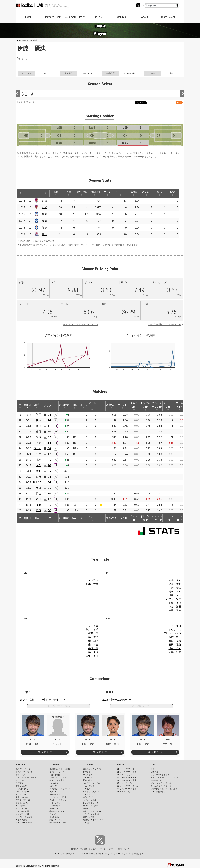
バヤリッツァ (174, 599)
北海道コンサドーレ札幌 (60, 769)
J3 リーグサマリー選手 (127, 789)
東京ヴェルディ (22, 786)
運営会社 (113, 849)
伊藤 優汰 (92, 652)
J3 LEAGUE (88, 765)
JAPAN (98, 17)
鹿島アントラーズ (23, 769)
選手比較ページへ (141, 706)
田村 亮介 (175, 648)
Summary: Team (52, 17)
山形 (39, 477)
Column (121, 17)
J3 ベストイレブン (125, 792)
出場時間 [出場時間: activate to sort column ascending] (95, 193)
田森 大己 (175, 595)
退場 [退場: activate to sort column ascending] (172, 193)
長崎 (39, 505)
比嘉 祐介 (175, 584)
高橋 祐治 (175, 603)
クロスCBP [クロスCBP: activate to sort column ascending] (134, 406)
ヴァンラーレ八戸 (57, 772)
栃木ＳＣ (87, 772)
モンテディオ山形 (57, 780)
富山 (45, 234)
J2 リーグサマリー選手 (127, 780)
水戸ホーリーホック (24, 772)
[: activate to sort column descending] (21, 193)
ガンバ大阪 (20, 806)
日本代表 (154, 772)
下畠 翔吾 (175, 607)
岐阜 (39, 510)
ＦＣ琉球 (87, 823)
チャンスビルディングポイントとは (81, 324)
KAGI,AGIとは (156, 780)
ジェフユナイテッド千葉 (26, 778)
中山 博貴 (92, 645)
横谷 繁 (93, 633)
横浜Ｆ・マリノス (23, 794)
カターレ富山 (55, 803)
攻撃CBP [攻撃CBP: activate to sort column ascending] (111, 406)
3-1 (49, 443)
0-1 (49, 415)
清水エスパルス (22, 797)
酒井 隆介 (175, 580)
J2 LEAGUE (54, 765)
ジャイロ (93, 626)
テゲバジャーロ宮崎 (58, 823)
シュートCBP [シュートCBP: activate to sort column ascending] (168, 406)
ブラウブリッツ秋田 (58, 778)
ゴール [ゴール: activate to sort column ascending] (108, 193)
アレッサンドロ (172, 633)
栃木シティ (54, 786)
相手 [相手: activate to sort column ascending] (37, 406)
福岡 (39, 415)
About (145, 17)
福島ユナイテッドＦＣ (92, 769)
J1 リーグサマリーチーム (128, 769)
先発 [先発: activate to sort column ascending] (69, 193)
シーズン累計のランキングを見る (165, 324)
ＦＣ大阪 (87, 794)
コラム (153, 769)
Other (153, 765)
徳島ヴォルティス (57, 811)
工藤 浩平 (92, 637)
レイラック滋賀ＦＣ (92, 792)
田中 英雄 (92, 656)
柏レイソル (20, 780)
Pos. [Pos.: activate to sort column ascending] (74, 406)
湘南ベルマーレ (56, 794)
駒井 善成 (92, 630)
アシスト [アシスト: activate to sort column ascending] (147, 193)
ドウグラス (175, 630)
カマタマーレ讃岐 (91, 806)
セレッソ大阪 (21, 809)
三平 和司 (175, 626)
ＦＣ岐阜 (87, 789)
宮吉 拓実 (175, 637)
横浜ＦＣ (53, 792)
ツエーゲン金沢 (90, 786)
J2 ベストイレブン (125, 783)
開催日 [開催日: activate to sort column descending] (27, 406)
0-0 (50, 437)
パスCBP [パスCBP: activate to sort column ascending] (123, 406)
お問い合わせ (123, 849)
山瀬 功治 (92, 641)
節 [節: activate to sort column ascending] (20, 406)
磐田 (39, 432)
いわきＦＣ (54, 783)
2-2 (50, 465)
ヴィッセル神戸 (22, 811)
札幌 (39, 460)
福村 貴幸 (175, 592)
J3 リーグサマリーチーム (128, 786)
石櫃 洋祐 (175, 610)
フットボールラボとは (160, 775)
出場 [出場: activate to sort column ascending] (56, 193)
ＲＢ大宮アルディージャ (60, 789)
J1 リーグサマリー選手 (127, 772)
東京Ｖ (37, 448)
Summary (121, 765)
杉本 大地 (92, 584)
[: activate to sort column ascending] (27, 193)
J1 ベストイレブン (125, 775)
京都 (45, 201)
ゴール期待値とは (158, 792)
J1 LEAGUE (20, 765)
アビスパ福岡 (21, 820)
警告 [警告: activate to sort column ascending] (160, 193)
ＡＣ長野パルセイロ (92, 783)
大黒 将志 (175, 652)
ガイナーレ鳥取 (90, 800)
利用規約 (75, 849)
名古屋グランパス (23, 800)
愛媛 (39, 437)
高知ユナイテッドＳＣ (92, 811)
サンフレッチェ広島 (24, 817)
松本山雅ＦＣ (89, 780)
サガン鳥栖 (54, 817)
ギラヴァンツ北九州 (92, 814)
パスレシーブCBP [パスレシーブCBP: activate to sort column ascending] (157, 406)
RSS (179, 103)
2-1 (49, 482)
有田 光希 (175, 641)
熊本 (39, 420)
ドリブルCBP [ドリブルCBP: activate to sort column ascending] (145, 406)
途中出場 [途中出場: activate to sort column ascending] (82, 193)
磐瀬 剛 (93, 648)
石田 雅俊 (175, 645)
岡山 (39, 426)
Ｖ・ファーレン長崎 (24, 823)
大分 (39, 465)
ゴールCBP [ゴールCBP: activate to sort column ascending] (180, 406)
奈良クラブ (88, 797)
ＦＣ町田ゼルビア (23, 789)
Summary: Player (75, 17)
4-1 (49, 420)
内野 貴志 (175, 588)
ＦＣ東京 (19, 783)
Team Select (168, 17)
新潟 (45, 214)
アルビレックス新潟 (58, 800)
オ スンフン (91, 580)
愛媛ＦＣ (87, 809)
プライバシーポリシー (98, 849)
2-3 (49, 432)
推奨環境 (84, 849)
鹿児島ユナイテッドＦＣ (93, 820)
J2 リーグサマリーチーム (128, 778)
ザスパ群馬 (88, 775)
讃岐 (39, 471)
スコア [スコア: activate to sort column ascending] (47, 406)
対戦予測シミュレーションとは (164, 789)
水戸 (39, 454)
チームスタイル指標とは (161, 786)
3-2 (49, 494)
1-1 (50, 426)
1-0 (49, 460)
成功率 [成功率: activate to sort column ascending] (134, 193)
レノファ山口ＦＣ (91, 803)
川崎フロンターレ (23, 792)
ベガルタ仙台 (55, 775)
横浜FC (37, 482)
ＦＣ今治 (53, 814)
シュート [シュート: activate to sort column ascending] (121, 193)
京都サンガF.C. (22, 803)
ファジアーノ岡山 (23, 814)
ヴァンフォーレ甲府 (58, 797)
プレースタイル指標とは (161, 783)
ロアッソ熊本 (89, 817)
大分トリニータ (56, 820)
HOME (29, 17)
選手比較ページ (45, 752)
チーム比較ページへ (59, 706)
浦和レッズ (20, 775)
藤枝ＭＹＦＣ (55, 809)
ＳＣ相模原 (88, 778)
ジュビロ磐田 (55, 806)
